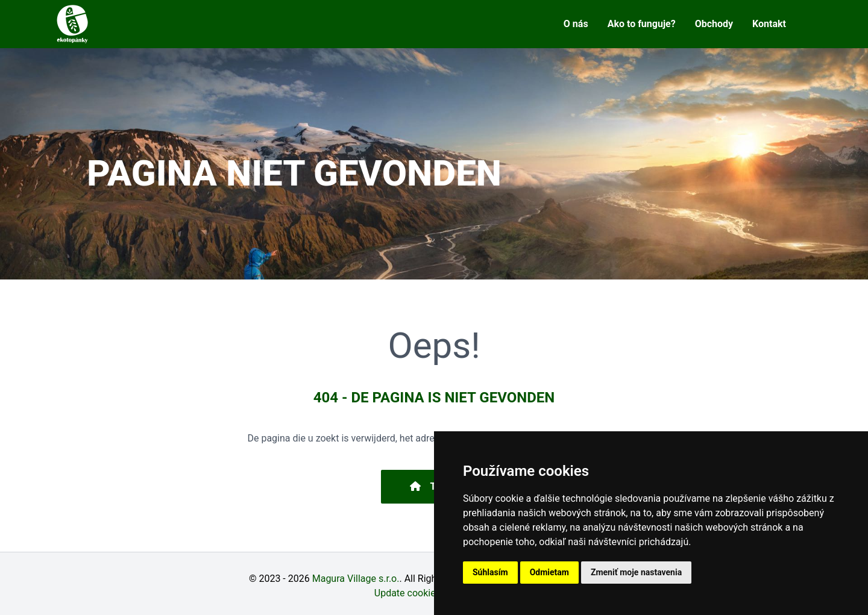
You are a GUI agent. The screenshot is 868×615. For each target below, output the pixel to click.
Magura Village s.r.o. (356, 579)
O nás (576, 24)
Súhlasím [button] (490, 572)
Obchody (714, 24)
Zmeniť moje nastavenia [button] (636, 572)
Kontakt (769, 24)
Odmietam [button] (549, 572)
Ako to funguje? (642, 24)
